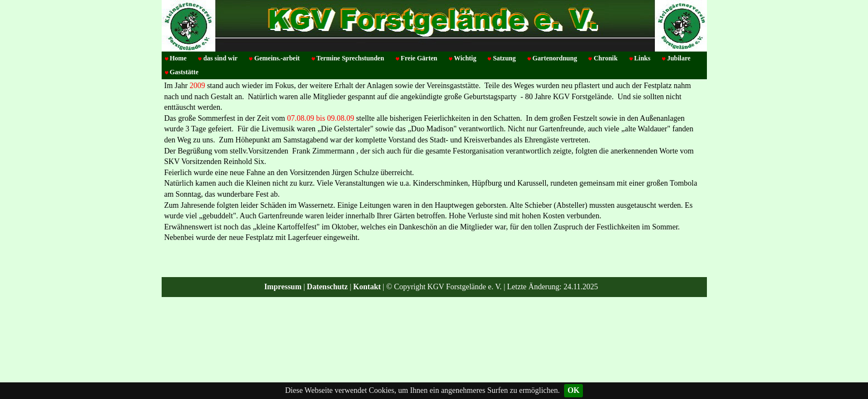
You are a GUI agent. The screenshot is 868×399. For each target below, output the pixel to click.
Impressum (283, 287)
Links (642, 58)
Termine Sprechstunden (350, 58)
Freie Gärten (419, 58)
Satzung (504, 58)
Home (179, 58)
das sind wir (220, 58)
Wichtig (465, 58)
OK (573, 390)
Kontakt (367, 287)
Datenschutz (327, 287)
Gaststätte (184, 72)
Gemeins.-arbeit (277, 58)
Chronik (605, 58)
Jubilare (679, 58)
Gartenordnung (555, 58)
